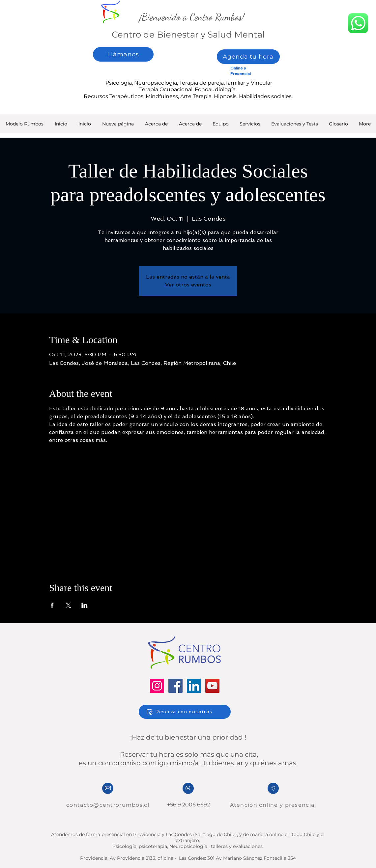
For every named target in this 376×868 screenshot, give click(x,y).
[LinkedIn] (194, 686)
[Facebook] (175, 686)
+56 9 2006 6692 (188, 805)
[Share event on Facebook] (52, 605)
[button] (294, 126)
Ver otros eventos (188, 285)
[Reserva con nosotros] (185, 712)
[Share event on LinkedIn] (85, 605)
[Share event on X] (68, 605)
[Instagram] (157, 686)
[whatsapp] (358, 23)
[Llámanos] (123, 54)
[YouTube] (212, 686)
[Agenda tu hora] (248, 57)
